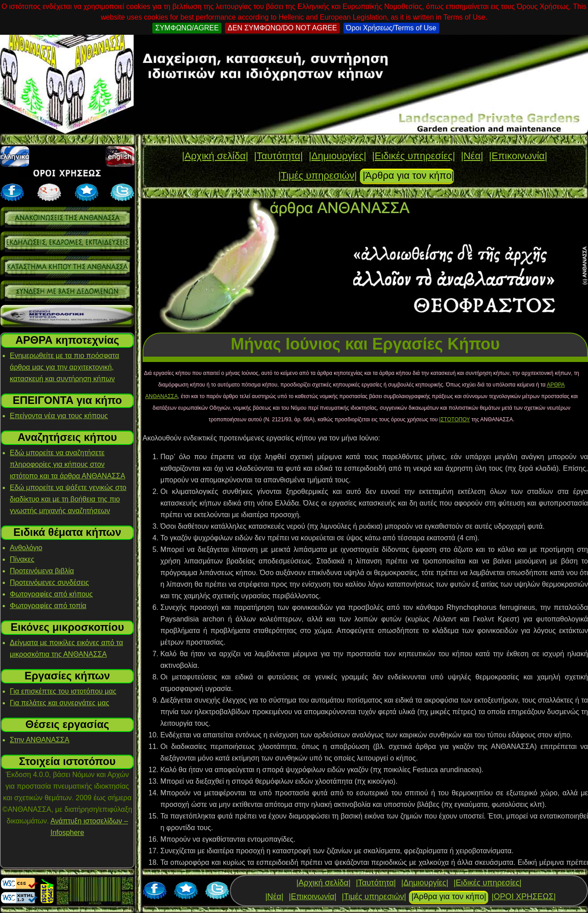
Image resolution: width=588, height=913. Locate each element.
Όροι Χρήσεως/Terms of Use (391, 28)
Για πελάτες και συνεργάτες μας (59, 703)
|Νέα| (472, 156)
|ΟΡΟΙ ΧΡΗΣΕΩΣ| (523, 897)
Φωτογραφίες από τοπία (48, 606)
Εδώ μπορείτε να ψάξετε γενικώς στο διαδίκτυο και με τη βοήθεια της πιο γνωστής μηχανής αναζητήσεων (68, 499)
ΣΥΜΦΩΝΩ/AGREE (187, 28)
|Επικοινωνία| (518, 156)
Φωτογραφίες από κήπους (51, 594)
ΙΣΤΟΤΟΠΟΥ (455, 419)
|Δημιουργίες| (337, 156)
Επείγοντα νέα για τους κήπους (59, 416)
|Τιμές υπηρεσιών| (318, 175)
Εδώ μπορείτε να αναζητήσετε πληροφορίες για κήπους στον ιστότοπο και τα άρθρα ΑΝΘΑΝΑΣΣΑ (67, 464)
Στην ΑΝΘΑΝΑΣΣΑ (40, 740)
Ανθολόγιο (26, 548)
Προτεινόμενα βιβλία (42, 571)
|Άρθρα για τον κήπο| (408, 175)
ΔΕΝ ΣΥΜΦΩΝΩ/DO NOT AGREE (282, 28)
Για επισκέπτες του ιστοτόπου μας (63, 691)
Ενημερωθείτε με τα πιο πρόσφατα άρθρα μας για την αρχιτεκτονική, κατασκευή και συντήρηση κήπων (64, 367)
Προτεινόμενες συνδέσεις (49, 582)
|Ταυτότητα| (278, 156)
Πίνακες (22, 559)
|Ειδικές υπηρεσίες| (413, 156)
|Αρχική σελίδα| (215, 156)
